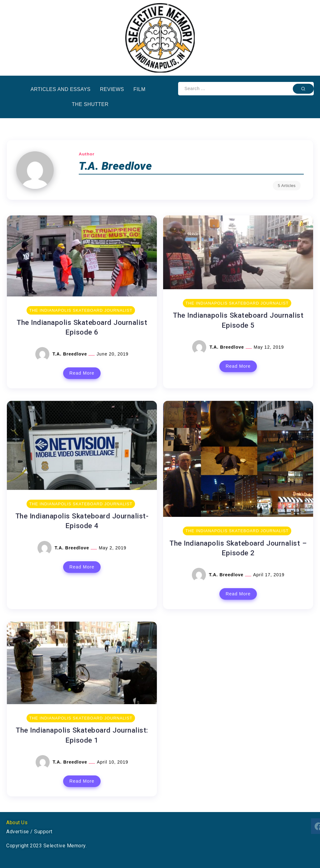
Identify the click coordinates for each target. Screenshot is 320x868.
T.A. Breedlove (70, 354)
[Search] (246, 89)
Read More (82, 373)
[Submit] (303, 88)
